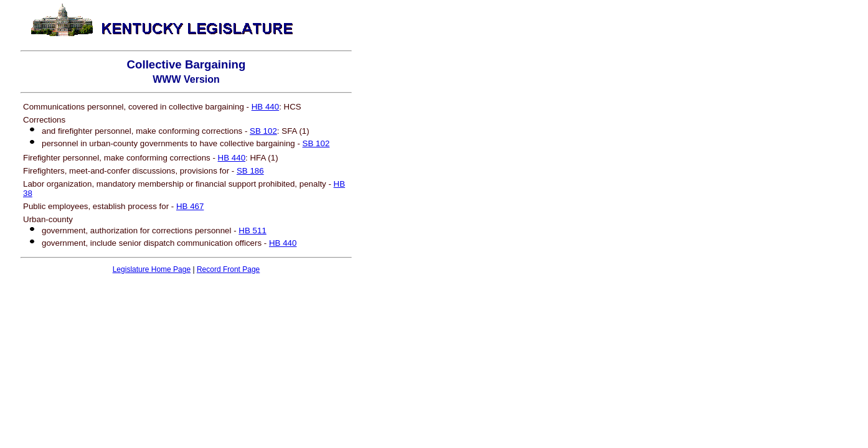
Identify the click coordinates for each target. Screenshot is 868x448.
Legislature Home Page (152, 269)
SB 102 (263, 131)
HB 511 (252, 231)
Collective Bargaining (186, 64)
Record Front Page (228, 269)
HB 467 (190, 206)
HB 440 (265, 107)
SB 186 (250, 171)
